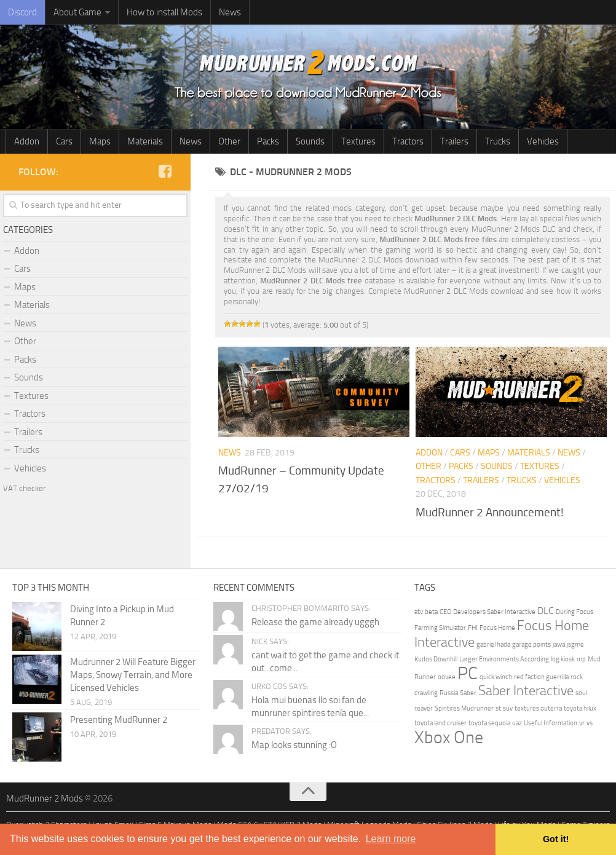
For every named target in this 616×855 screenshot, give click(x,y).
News (230, 12)
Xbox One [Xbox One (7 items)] (449, 737)
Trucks (498, 141)
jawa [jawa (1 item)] (559, 644)
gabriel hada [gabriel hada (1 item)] (493, 644)
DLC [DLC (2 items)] (546, 611)
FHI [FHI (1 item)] (473, 628)
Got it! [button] (556, 839)
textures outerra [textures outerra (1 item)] (538, 708)
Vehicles (543, 141)
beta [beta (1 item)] (431, 612)
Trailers (454, 141)
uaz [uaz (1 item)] (517, 723)
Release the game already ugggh (315, 622)
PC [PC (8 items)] (468, 673)
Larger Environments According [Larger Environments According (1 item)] (504, 659)
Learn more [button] (391, 839)
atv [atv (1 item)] (419, 612)
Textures (358, 141)
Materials (145, 141)
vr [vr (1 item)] (582, 723)
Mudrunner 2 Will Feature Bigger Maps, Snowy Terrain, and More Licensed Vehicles (133, 675)
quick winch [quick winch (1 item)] (496, 677)
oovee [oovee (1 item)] (447, 677)
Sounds (310, 141)
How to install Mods (164, 12)
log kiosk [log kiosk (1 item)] (563, 659)
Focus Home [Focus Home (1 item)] (497, 628)
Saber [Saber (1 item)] (468, 693)
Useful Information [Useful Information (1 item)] (551, 723)
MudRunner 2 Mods (45, 798)
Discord (22, 12)
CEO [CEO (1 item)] (445, 612)
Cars (64, 141)
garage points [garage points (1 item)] (531, 644)
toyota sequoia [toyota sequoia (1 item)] (489, 723)
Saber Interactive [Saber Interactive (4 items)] (526, 691)
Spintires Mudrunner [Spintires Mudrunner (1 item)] (464, 708)
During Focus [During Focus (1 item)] (575, 612)
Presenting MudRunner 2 (119, 720)
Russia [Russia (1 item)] (449, 693)
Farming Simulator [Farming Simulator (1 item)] (440, 628)
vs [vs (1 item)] (590, 723)
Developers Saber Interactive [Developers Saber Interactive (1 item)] (494, 612)
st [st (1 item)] (498, 708)
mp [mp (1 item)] (581, 659)
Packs (268, 141)
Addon (27, 141)
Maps (100, 141)
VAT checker (24, 488)
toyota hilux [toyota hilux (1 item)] (580, 708)
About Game (77, 12)
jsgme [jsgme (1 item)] (575, 644)
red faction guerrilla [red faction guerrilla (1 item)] (541, 677)
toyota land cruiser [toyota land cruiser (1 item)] (440, 723)
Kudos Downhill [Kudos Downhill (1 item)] (436, 659)
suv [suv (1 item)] (508, 708)
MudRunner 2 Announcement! (490, 512)
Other (229, 141)
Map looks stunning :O (294, 745)
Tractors (408, 141)
